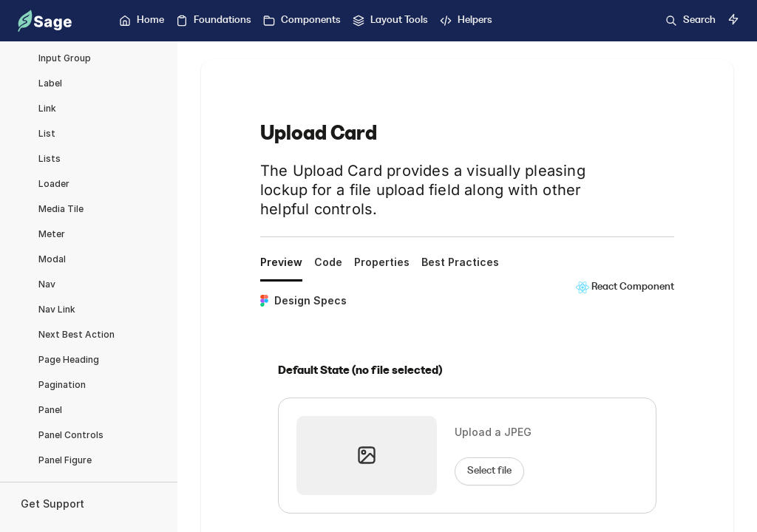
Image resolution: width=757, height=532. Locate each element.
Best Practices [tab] (460, 262)
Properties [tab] (382, 262)
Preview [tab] (281, 262)
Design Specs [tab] (303, 300)
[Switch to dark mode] (733, 19)
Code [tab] (328, 262)
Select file (489, 471)
